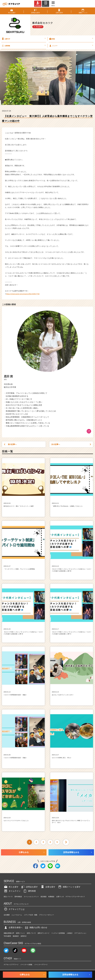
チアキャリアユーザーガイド (75, 897)
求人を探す (11, 887)
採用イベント (20, 933)
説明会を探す (29, 887)
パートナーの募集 (26, 965)
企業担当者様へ (13, 927)
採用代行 (24, 936)
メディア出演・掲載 (31, 915)
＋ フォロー (38, 27)
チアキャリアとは (14, 909)
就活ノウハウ (8, 897)
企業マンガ (60, 897)
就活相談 (44, 897)
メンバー (71, 46)
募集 (71, 39)
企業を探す (48, 887)
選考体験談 (18, 897)
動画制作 (16, 936)
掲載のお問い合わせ (36, 927)
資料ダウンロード (44, 933)
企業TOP (23, 39)
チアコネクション (80, 933)
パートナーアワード (41, 965)
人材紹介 (70, 933)
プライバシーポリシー (47, 915)
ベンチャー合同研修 (58, 933)
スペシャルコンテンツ (31, 897)
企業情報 (23, 46)
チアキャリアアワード (11, 965)
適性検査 (29, 891)
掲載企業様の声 (9, 933)
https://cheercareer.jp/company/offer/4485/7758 (23, 294)
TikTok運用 (7, 936)
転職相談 (51, 897)
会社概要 (7, 915)
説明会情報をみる (71, 852)
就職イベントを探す (69, 887)
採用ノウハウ (31, 933)
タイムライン (12, 891)
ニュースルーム (17, 915)
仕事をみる (24, 852)
